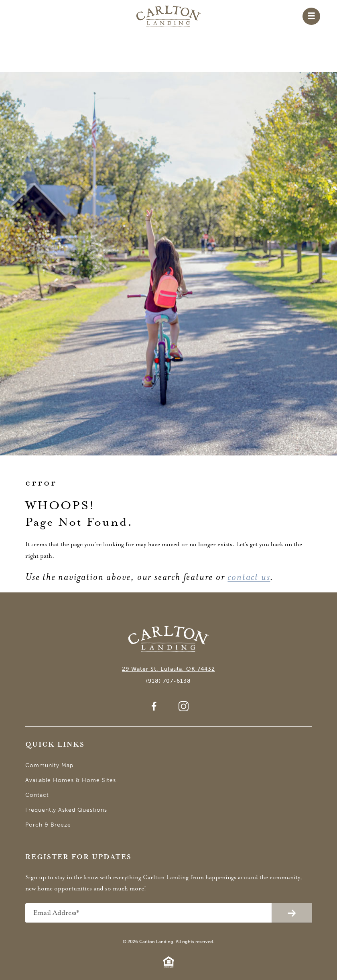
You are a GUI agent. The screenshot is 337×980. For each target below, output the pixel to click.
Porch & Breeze (48, 825)
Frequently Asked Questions (66, 810)
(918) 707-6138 (168, 681)
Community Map (49, 765)
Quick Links (55, 745)
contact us (249, 577)
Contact (37, 795)
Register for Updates (78, 857)
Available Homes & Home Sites (71, 780)
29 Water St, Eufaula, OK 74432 (168, 669)
